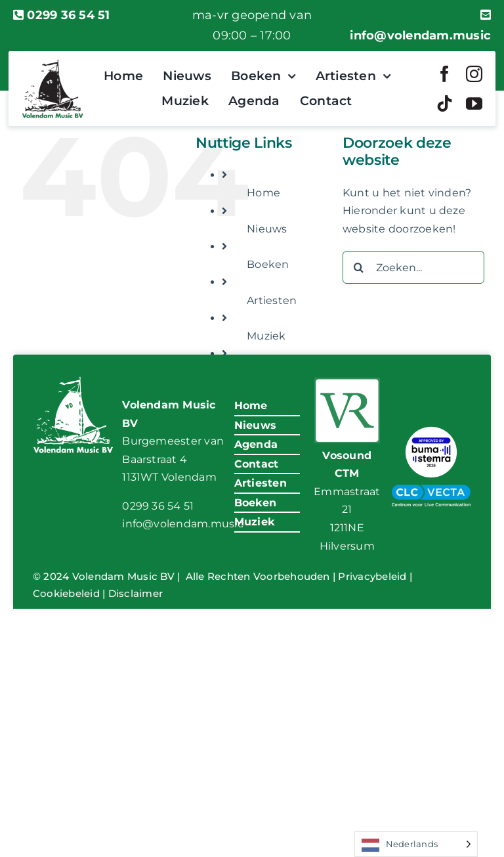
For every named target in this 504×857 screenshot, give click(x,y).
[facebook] (445, 74)
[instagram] (474, 74)
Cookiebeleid (66, 593)
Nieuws (267, 229)
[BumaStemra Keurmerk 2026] (431, 428)
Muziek (266, 336)
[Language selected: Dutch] (416, 844)
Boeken (268, 264)
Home (263, 193)
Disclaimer (136, 593)
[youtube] (474, 103)
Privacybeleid (372, 576)
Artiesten (272, 300)
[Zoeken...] (413, 267)
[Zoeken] (359, 267)
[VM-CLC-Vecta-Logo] (431, 490)
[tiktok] (445, 103)
